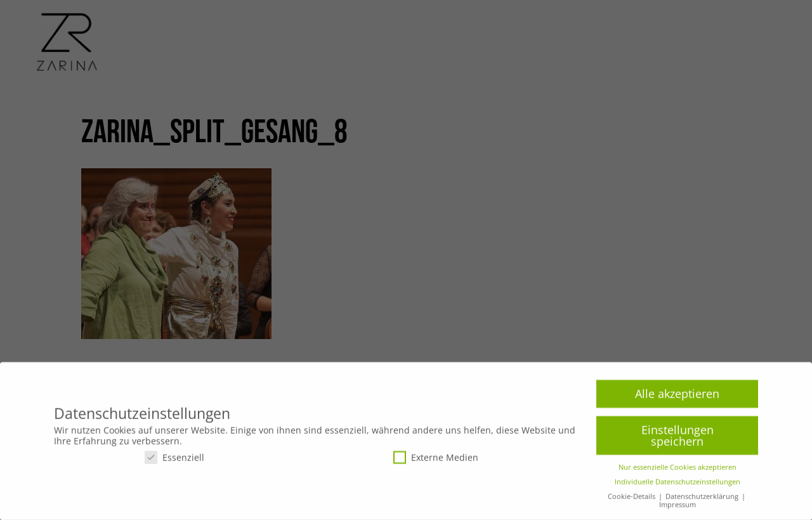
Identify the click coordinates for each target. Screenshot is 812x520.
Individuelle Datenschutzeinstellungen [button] (678, 486)
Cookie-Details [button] (632, 500)
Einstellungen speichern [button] (678, 439)
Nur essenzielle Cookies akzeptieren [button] (678, 471)
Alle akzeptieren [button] (677, 397)
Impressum (678, 509)
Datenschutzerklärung (703, 500)
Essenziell (174, 461)
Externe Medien (436, 461)
